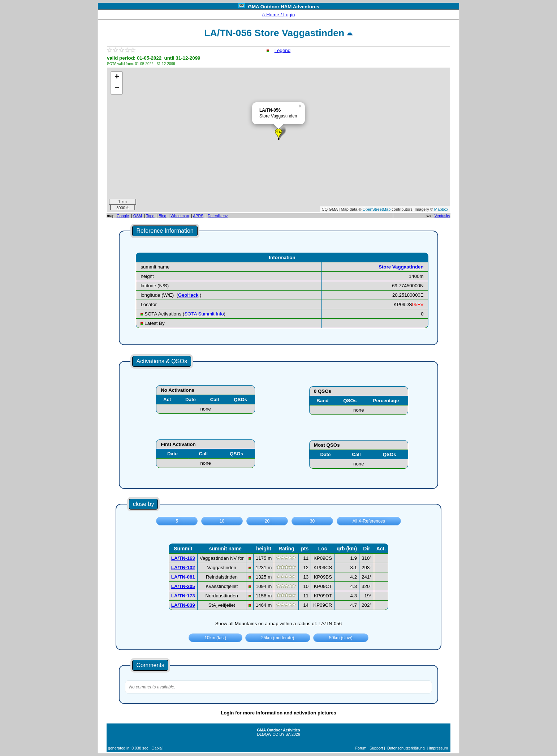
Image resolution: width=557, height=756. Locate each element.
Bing (162, 216)
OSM (138, 216)
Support (376, 748)
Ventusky (442, 216)
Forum (361, 748)
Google (123, 216)
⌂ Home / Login (278, 15)
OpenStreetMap (377, 209)
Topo (150, 216)
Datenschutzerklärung (406, 748)
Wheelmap (180, 216)
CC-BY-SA (282, 734)
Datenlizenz (218, 216)
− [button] (117, 89)
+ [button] (117, 77)
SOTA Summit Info (204, 314)
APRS (198, 216)
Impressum (438, 748)
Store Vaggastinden (401, 267)
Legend (282, 50)
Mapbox (441, 209)
